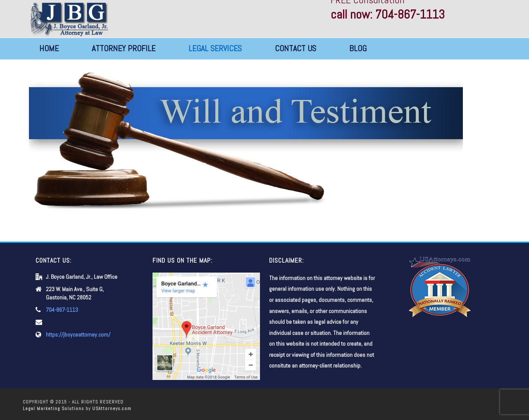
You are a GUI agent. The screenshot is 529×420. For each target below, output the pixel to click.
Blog (358, 48)
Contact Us (295, 48)
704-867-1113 (62, 310)
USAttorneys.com (112, 408)
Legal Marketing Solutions (53, 408)
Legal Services (215, 48)
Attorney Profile (124, 48)
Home (49, 48)
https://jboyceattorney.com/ (78, 335)
